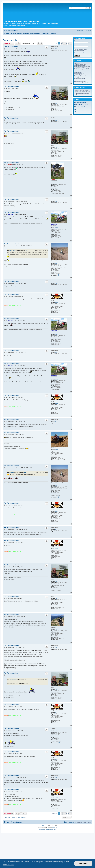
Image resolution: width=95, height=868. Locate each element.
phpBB (42, 826)
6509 (57, 303)
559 (56, 263)
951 (56, 49)
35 (56, 598)
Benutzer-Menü (79, 38)
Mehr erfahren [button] (9, 865)
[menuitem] (15, 31)
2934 (57, 450)
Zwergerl (53, 179)
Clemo (53, 596)
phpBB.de (54, 828)
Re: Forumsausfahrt (11, 87)
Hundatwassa (54, 47)
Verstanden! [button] (83, 863)
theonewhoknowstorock (57, 261)
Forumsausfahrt (10, 40)
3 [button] (64, 43)
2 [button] (62, 43)
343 (56, 103)
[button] (71, 43)
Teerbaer (53, 729)
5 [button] (69, 43)
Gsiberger (53, 627)
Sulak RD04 (54, 224)
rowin (52, 101)
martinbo (53, 447)
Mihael (88, 83)
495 (56, 731)
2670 (57, 228)
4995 (57, 183)
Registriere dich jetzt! (79, 53)
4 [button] (66, 43)
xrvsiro (53, 300)
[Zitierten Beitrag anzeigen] (26, 251)
